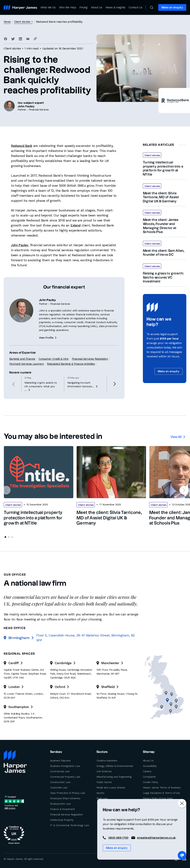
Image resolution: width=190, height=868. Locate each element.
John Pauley (20, 245)
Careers (147, 771)
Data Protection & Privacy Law (68, 793)
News (7, 22)
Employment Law (60, 803)
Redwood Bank (22, 146)
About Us (97, 7)
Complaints (149, 776)
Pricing (83, 7)
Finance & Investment (62, 809)
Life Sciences (104, 771)
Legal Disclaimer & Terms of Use (161, 793)
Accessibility (150, 766)
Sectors (101, 752)
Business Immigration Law (65, 766)
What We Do (48, 7)
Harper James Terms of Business (162, 787)
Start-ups (102, 798)
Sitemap (148, 752)
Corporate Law (59, 787)
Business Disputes (60, 760)
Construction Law (60, 782)
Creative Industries (107, 760)
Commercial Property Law (65, 776)
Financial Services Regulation (67, 814)
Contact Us (135, 7)
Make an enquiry (172, 8)
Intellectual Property (62, 819)
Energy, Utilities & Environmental (115, 766)
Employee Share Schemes (65, 798)
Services (56, 752)
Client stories (23, 22)
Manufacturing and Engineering (114, 776)
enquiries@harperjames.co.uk (156, 838)
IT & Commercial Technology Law (70, 825)
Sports (100, 793)
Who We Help (68, 7)
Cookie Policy (150, 782)
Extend (76, 225)
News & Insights (116, 7)
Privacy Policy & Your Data (158, 798)
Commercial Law (60, 771)
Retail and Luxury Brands (111, 787)
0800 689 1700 (118, 838)
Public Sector (104, 782)
